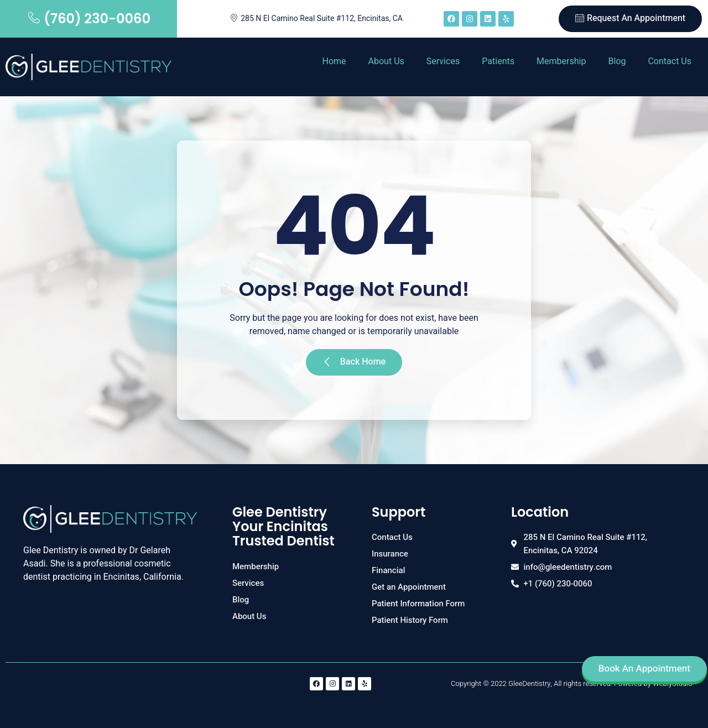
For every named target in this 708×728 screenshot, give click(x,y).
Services (443, 61)
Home (334, 61)
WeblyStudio (672, 683)
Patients (498, 61)
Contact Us (670, 61)
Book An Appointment (644, 669)
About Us (386, 61)
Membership (561, 61)
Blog (617, 61)
